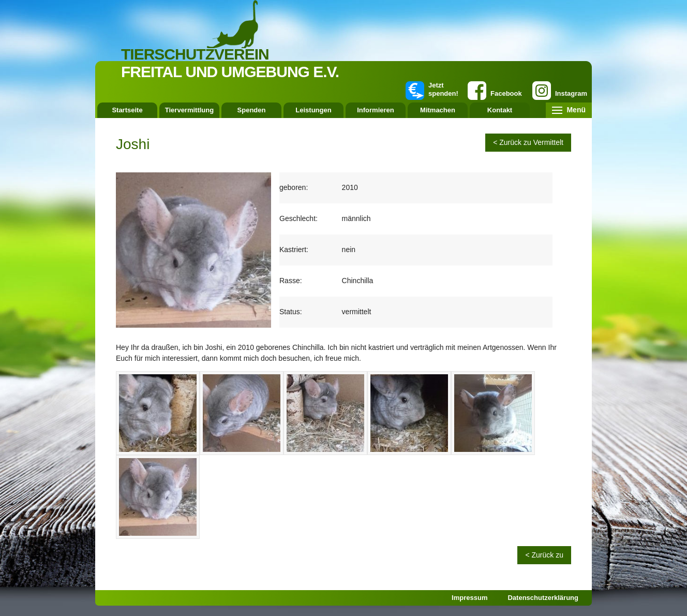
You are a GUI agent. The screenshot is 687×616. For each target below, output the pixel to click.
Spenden (252, 110)
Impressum (469, 598)
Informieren (376, 110)
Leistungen (313, 110)
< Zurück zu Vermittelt (528, 142)
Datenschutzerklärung (543, 598)
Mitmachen (438, 110)
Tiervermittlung (189, 110)
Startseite (127, 110)
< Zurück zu (544, 555)
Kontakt (500, 110)
